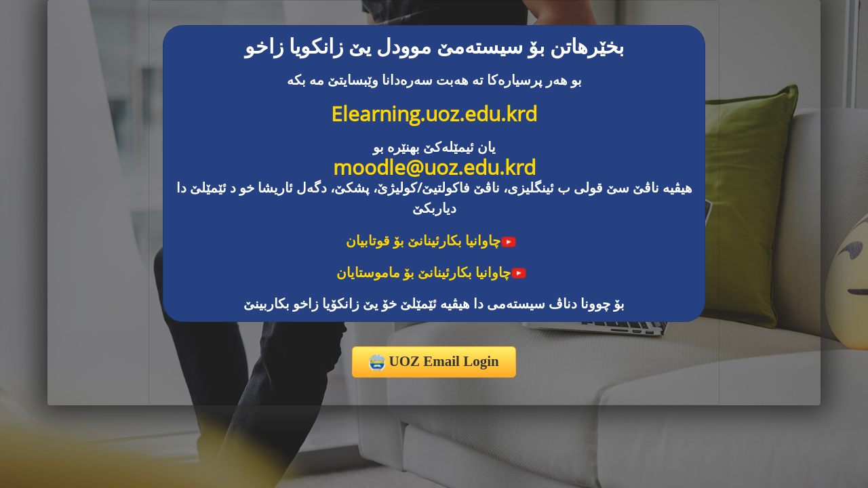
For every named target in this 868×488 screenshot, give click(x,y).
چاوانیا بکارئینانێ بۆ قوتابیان (431, 240)
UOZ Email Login (434, 362)
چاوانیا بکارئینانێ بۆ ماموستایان (432, 272)
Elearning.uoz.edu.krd (434, 114)
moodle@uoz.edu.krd (434, 167)
